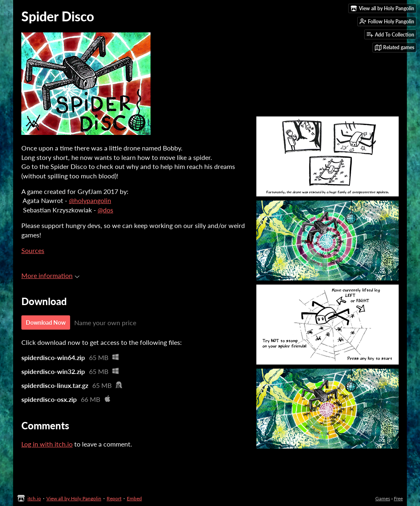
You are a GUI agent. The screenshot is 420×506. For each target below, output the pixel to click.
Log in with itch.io (47, 444)
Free (398, 498)
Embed (134, 498)
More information (50, 275)
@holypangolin (90, 200)
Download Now (46, 323)
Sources (33, 250)
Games (383, 498)
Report (114, 498)
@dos (105, 210)
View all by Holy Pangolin (74, 498)
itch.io (34, 498)
